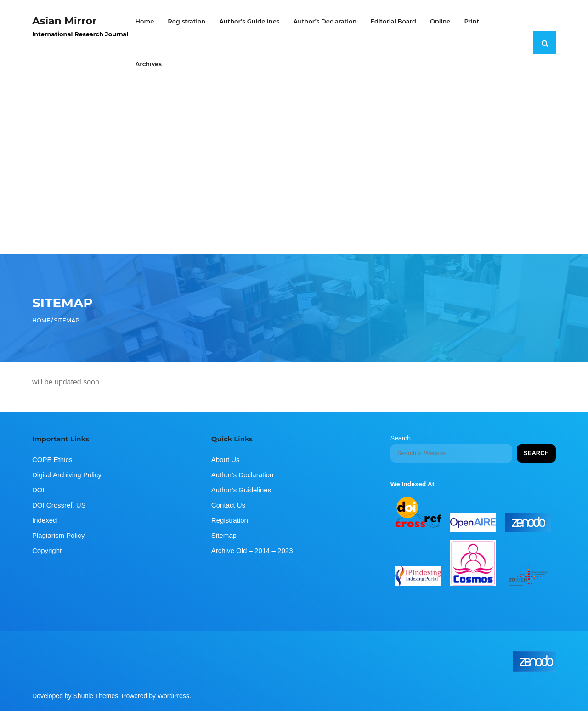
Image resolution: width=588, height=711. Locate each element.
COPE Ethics (52, 460)
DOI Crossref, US (59, 505)
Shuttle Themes (96, 696)
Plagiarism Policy (58, 535)
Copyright (47, 550)
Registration (230, 520)
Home (41, 320)
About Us (226, 460)
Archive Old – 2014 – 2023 (252, 550)
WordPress (173, 696)
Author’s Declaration (242, 475)
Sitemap (224, 535)
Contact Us (228, 505)
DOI (38, 490)
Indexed (44, 520)
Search (401, 438)
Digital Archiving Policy (67, 475)
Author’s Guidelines (241, 490)
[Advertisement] (294, 155)
